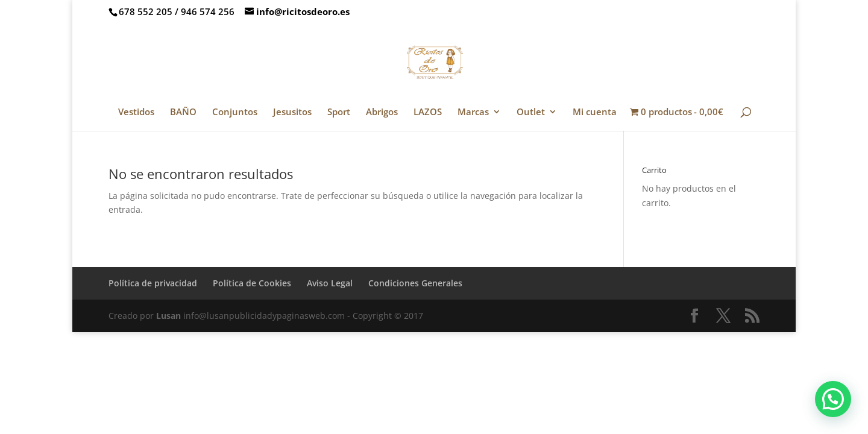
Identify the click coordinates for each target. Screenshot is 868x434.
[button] (833, 399)
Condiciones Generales (415, 283)
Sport (339, 112)
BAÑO (183, 112)
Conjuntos (235, 112)
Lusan (168, 316)
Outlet (531, 112)
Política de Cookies (252, 283)
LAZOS (428, 112)
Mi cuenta (595, 112)
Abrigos (382, 112)
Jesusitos (292, 112)
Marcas (473, 112)
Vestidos (136, 112)
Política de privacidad (153, 283)
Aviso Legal (330, 283)
